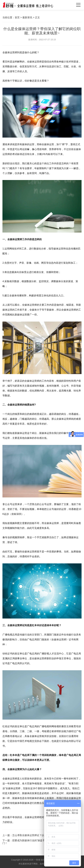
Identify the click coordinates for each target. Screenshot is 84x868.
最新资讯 (27, 17)
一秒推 (37, 860)
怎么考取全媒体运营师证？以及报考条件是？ (37, 835)
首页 (17, 17)
